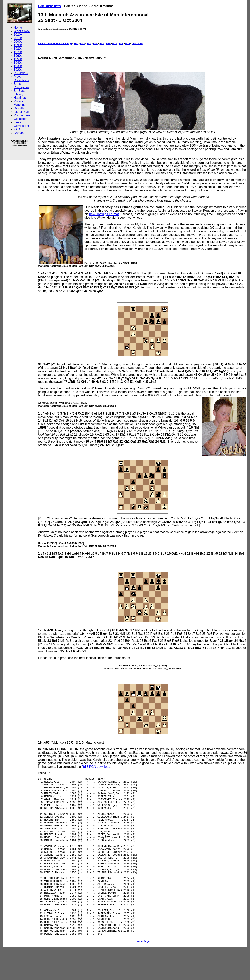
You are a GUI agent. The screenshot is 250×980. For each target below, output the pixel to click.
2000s (18, 42)
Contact (19, 133)
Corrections (22, 126)
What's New (22, 31)
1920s (18, 70)
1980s (18, 49)
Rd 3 (89, 43)
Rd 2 (83, 43)
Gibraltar (20, 108)
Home (18, 28)
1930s (18, 66)
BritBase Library (20, 92)
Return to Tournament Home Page (55, 43)
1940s (18, 63)
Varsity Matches (20, 103)
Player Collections (21, 78)
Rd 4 (95, 43)
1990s (18, 45)
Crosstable (137, 43)
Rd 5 (102, 43)
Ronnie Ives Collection (22, 117)
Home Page (143, 974)
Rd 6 (108, 43)
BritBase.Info (49, 6)
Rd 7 (115, 43)
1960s (18, 56)
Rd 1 (76, 43)
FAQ (17, 129)
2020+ (18, 35)
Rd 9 (127, 43)
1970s (18, 52)
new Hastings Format (104, 214)
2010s (18, 38)
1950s (18, 59)
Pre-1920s (21, 73)
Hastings (20, 98)
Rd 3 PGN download (96, 767)
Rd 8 (121, 43)
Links (17, 122)
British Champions (22, 85)
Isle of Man (21, 112)
